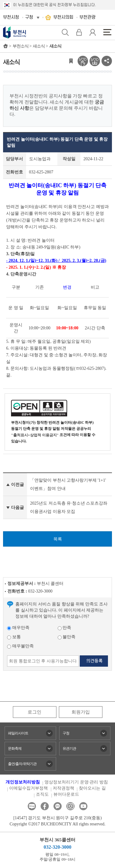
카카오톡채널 (57, 806)
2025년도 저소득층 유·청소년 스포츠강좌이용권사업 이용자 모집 (69, 507)
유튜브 (83, 806)
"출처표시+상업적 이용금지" (35, 435)
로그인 (34, 712)
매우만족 (18, 628)
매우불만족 (20, 646)
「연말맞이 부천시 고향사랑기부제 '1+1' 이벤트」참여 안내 (68, 484)
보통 (14, 637)
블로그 (32, 806)
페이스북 (45, 806)
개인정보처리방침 (23, 782)
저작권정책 (63, 788)
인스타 (70, 806)
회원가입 (81, 712)
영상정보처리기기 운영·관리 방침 (76, 782)
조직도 (42, 794)
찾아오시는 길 (92, 788)
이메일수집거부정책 (29, 788)
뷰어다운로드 (66, 794)
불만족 (67, 637)
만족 (65, 628)
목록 (58, 539)
